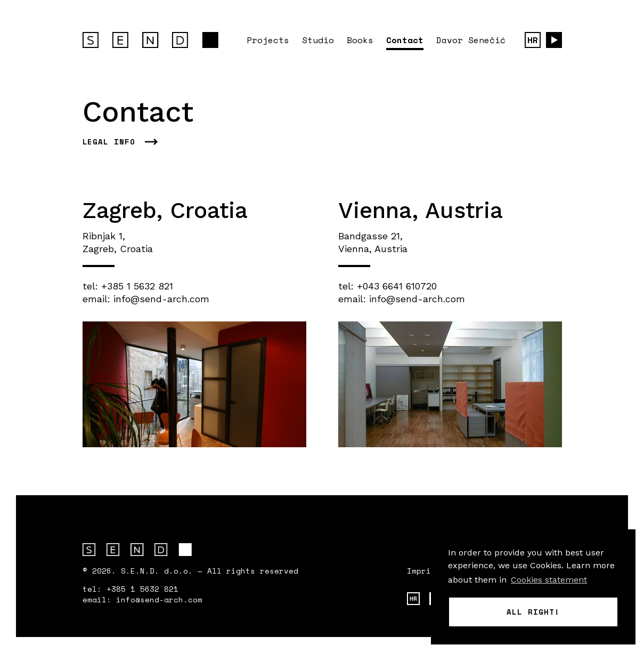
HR (533, 40)
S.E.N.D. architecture (150, 40)
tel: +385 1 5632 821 (128, 286)
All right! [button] (533, 612)
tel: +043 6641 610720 (388, 286)
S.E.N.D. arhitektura (137, 550)
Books (360, 40)
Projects (268, 40)
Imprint (424, 571)
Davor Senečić (471, 40)
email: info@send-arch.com (146, 299)
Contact (405, 40)
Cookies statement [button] (549, 580)
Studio (318, 40)
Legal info (109, 142)
